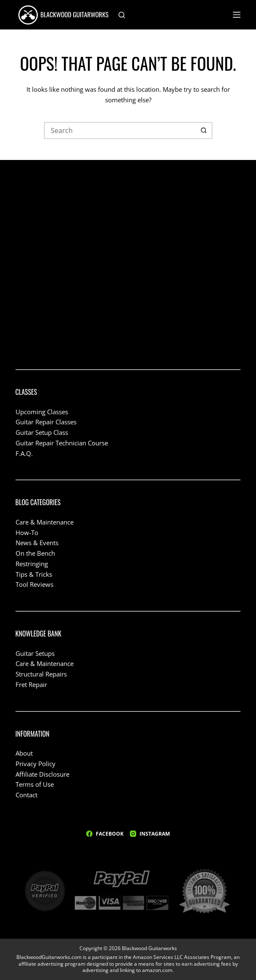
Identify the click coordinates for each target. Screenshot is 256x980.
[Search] (122, 15)
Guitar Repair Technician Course (62, 443)
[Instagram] (150, 834)
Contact (26, 795)
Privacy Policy (36, 764)
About (24, 753)
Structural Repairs (41, 674)
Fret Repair (31, 684)
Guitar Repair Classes (46, 422)
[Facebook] (105, 834)
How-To (27, 533)
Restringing (32, 564)
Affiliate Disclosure (42, 774)
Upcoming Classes (42, 412)
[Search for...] (120, 130)
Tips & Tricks (34, 574)
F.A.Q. (24, 453)
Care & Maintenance (45, 522)
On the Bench (35, 553)
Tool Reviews (34, 584)
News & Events (37, 543)
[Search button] (204, 130)
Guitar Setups (35, 653)
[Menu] (237, 15)
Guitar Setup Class (42, 432)
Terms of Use (35, 784)
